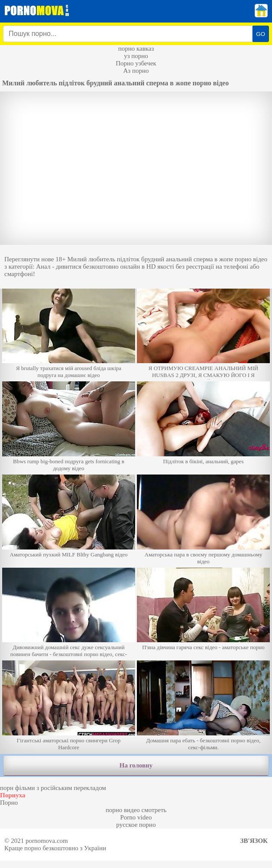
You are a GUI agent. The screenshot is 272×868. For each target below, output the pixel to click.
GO (261, 34)
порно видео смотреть (136, 810)
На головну (136, 765)
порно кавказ (136, 49)
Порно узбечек (136, 63)
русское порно (136, 825)
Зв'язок (254, 841)
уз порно (136, 56)
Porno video (136, 817)
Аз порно (136, 71)
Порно (9, 803)
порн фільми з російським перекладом (53, 788)
